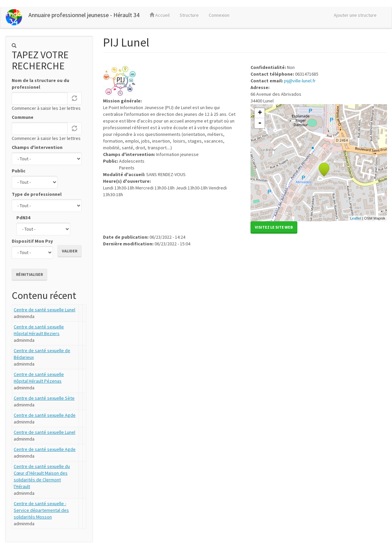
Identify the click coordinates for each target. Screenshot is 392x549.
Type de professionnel (37, 194)
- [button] (260, 123)
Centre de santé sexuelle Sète (44, 398)
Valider (70, 251)
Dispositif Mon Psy (32, 241)
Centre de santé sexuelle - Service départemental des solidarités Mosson (41, 510)
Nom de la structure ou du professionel (40, 84)
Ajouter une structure (355, 15)
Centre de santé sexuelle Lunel (44, 310)
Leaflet (355, 218)
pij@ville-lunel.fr (300, 81)
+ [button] (260, 113)
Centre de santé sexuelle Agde (45, 415)
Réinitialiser (29, 274)
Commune (23, 117)
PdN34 (23, 218)
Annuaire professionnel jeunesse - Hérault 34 (84, 15)
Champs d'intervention (37, 147)
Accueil (160, 15)
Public (19, 171)
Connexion (219, 15)
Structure (189, 15)
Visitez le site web (274, 227)
